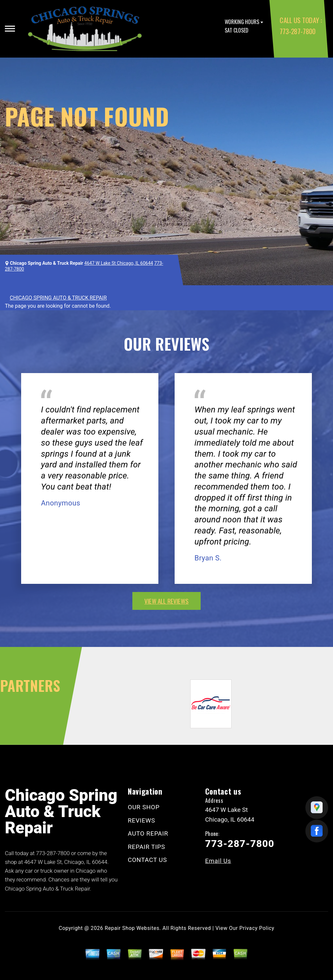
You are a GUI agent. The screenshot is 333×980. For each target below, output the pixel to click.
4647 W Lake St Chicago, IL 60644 (119, 263)
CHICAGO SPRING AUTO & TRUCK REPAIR (58, 298)
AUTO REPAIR (148, 833)
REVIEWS (141, 820)
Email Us (218, 861)
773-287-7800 (297, 31)
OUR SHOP (144, 807)
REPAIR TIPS (147, 847)
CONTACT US (147, 860)
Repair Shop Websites (132, 928)
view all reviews (166, 601)
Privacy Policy (257, 928)
